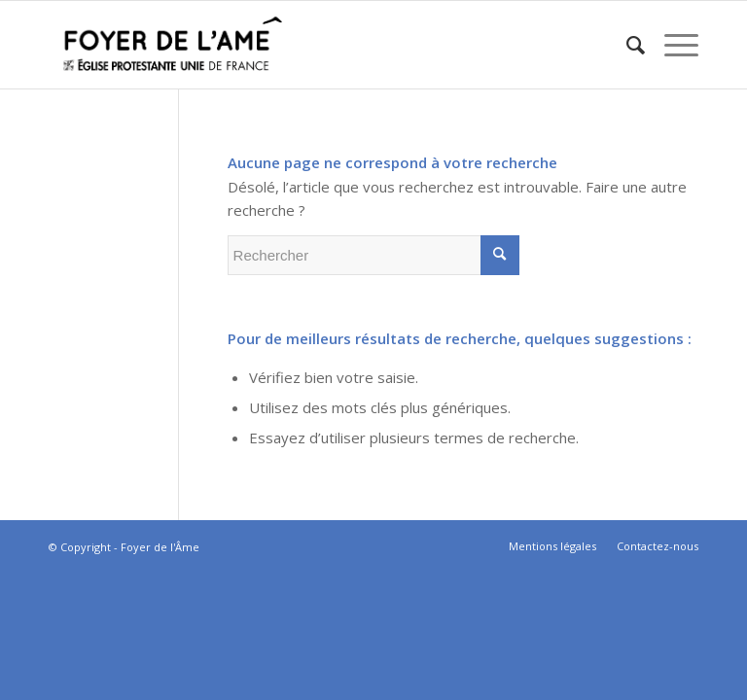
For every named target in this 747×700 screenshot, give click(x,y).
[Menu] (672, 45)
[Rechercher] (626, 45)
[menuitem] (626, 45)
